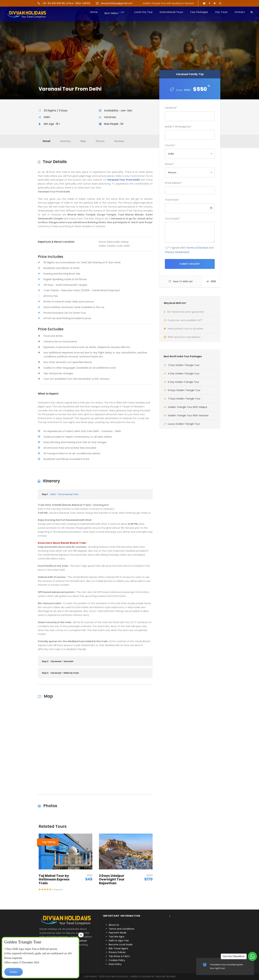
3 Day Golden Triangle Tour (184, 365)
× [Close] (81, 935)
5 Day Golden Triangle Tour (183, 382)
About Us (114, 925)
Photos (100, 141)
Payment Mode (118, 933)
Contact (240, 12)
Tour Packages (199, 12)
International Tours (171, 12)
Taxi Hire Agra (116, 937)
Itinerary (65, 141)
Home (94, 12)
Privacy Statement (177, 252)
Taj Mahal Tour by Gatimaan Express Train (54, 880)
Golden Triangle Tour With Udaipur (188, 407)
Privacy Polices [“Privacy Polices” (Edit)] (117, 952)
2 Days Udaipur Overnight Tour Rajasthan (112, 880)
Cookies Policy (117, 960)
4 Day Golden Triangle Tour (184, 374)
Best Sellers (114, 13)
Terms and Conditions (121, 929)
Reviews (119, 141)
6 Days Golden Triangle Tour (184, 390)
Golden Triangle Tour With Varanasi (188, 415)
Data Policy (115, 964)
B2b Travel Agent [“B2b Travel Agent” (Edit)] (118, 948)
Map (83, 141)
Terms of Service (197, 248)
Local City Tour (144, 12)
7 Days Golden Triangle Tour (184, 399)
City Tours (221, 12)
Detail (46, 141)
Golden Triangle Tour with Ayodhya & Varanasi (168, 3)
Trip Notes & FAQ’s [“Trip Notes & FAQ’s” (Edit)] (119, 956)
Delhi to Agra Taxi (119, 941)
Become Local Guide (121, 945)
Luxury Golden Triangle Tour (184, 424)
